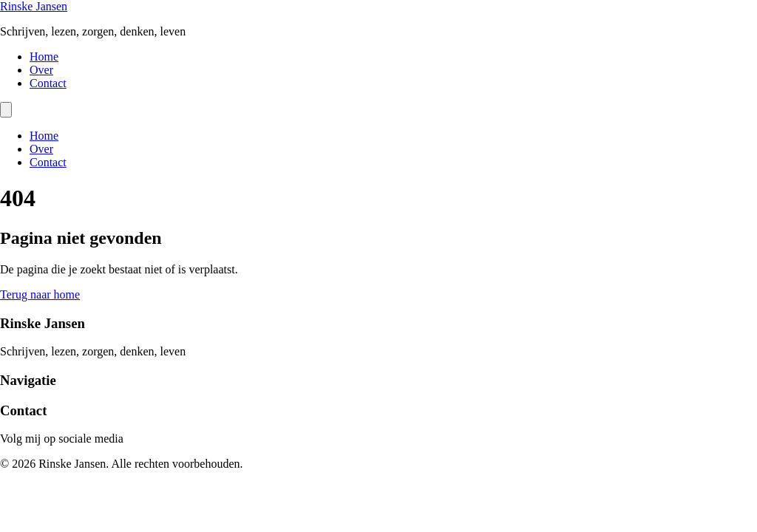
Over (41, 70)
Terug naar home (40, 294)
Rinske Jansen (34, 6)
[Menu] (6, 110)
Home (44, 57)
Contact (48, 83)
